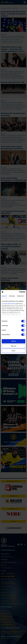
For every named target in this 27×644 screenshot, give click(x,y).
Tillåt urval (13, 346)
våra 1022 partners (10, 303)
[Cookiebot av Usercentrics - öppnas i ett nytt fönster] (19, 292)
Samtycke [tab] (4, 296)
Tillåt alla (14, 341)
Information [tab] (12, 296)
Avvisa (14, 351)
